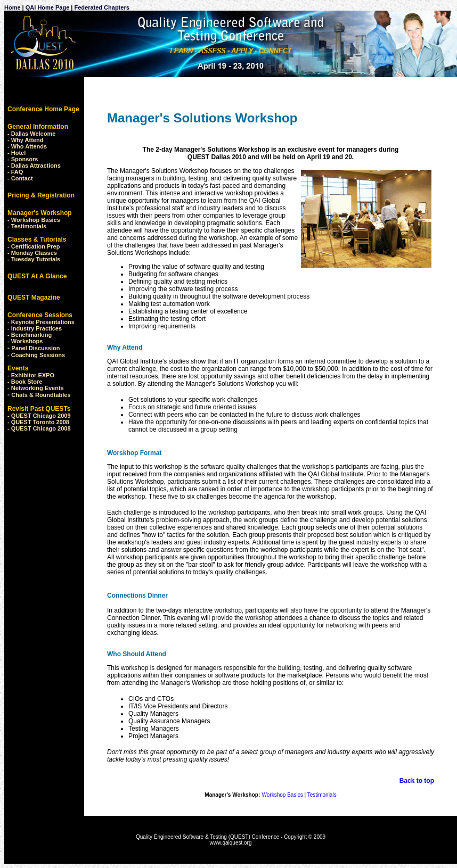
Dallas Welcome (34, 134)
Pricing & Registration (41, 195)
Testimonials (29, 226)
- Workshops (25, 341)
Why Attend (27, 140)
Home (13, 7)
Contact (22, 178)
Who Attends (29, 146)
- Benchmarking (30, 335)
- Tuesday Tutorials (34, 259)
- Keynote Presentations (41, 322)
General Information (38, 127)
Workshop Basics (36, 220)
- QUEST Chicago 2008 (39, 428)
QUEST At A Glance (37, 276)
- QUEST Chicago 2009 (39, 416)
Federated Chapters (101, 7)
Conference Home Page (43, 109)
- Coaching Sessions (36, 355)
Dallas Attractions (36, 166)
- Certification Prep (34, 246)
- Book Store (25, 382)
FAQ (17, 172)
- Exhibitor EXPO (31, 375)
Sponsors (25, 159)
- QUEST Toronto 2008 (38, 422)
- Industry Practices (35, 328)
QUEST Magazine (34, 297)
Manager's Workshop (40, 213)
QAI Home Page (48, 7)
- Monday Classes (32, 253)
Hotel (19, 153)
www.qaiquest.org (231, 843)
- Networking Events (36, 388)
